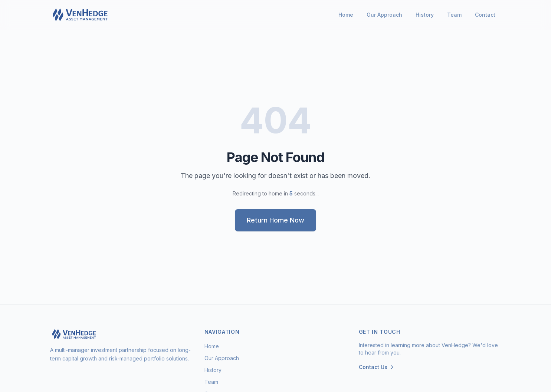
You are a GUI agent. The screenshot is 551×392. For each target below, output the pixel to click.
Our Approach (384, 15)
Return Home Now (275, 220)
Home (346, 15)
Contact (485, 15)
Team (454, 15)
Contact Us (377, 367)
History (425, 15)
